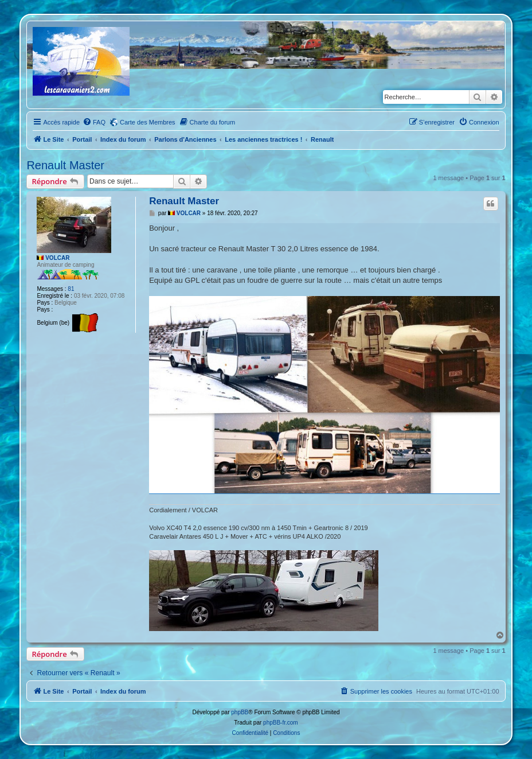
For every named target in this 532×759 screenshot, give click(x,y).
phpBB (240, 712)
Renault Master (65, 165)
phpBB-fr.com (281, 723)
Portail (82, 139)
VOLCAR (57, 258)
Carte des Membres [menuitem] (148, 122)
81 (71, 289)
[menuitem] (94, 122)
